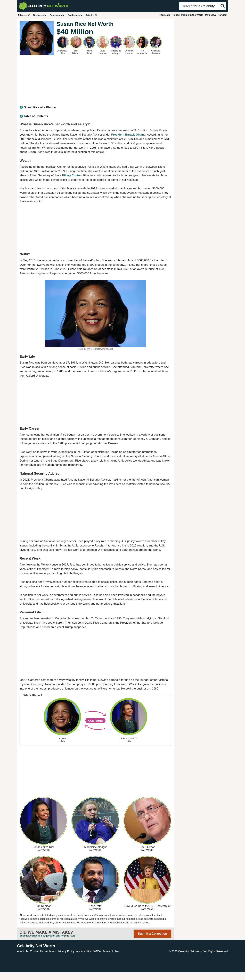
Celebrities (57, 15)
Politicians (75, 15)
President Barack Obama (128, 135)
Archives (50, 951)
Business (40, 15)
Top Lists (165, 15)
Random (223, 15)
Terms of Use (111, 951)
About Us (23, 951)
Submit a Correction (152, 934)
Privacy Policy (66, 951)
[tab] (95, 107)
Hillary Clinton (72, 175)
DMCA (97, 951)
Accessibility (84, 951)
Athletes (24, 15)
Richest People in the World (188, 15)
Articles (91, 15)
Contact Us (37, 951)
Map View (210, 15)
